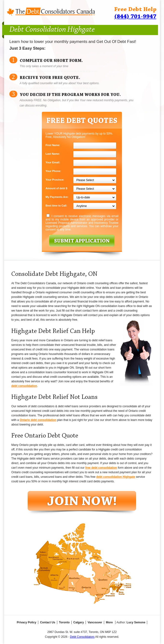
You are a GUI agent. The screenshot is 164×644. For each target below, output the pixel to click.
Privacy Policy (27, 622)
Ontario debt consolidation (38, 420)
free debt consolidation (101, 468)
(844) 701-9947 (135, 17)
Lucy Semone (136, 622)
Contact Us (47, 622)
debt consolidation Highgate (116, 477)
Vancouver (95, 622)
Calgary (79, 622)
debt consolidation (24, 386)
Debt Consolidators (82, 637)
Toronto (64, 622)
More (109, 622)
